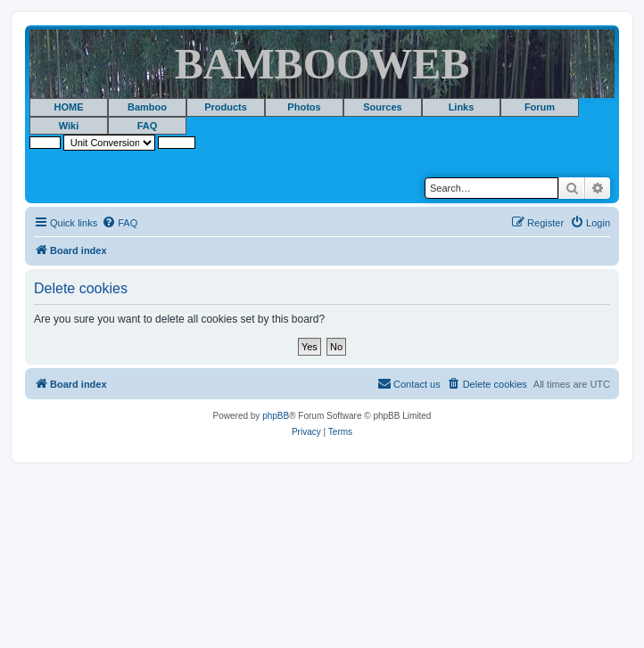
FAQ (148, 126)
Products (226, 107)
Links (462, 107)
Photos (304, 107)
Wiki (69, 126)
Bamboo (147, 107)
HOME (69, 107)
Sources (382, 107)
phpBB (276, 416)
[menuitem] (120, 223)
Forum (540, 107)
